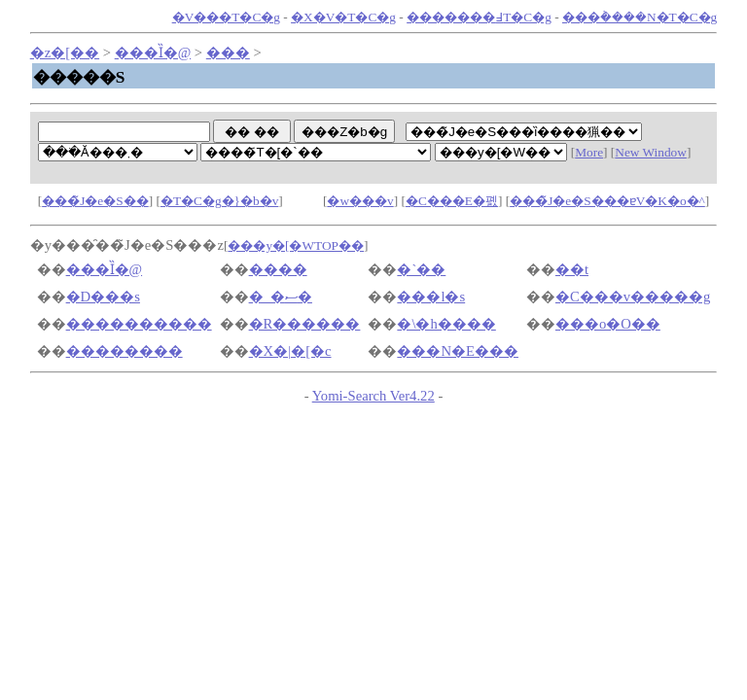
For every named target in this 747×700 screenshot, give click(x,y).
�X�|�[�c (290, 351)
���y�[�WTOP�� (296, 245)
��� (228, 52)
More (589, 152)
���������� (139, 324)
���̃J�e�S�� (95, 201)
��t (572, 269)
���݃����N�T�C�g (640, 17)
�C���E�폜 (452, 201)
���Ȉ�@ (153, 52)
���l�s (431, 297)
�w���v (360, 201)
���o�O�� (608, 324)
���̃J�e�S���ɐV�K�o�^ (607, 201)
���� (278, 269)
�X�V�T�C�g (343, 17)
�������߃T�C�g (479, 17)
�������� (124, 351)
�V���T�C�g (226, 17)
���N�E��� (458, 351)
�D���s (103, 297)
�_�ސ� (281, 297)
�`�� (421, 269)
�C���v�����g (633, 297)
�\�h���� (446, 324)
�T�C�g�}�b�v (219, 201)
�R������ (305, 324)
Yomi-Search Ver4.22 (373, 396)
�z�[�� (65, 52)
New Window (651, 152)
